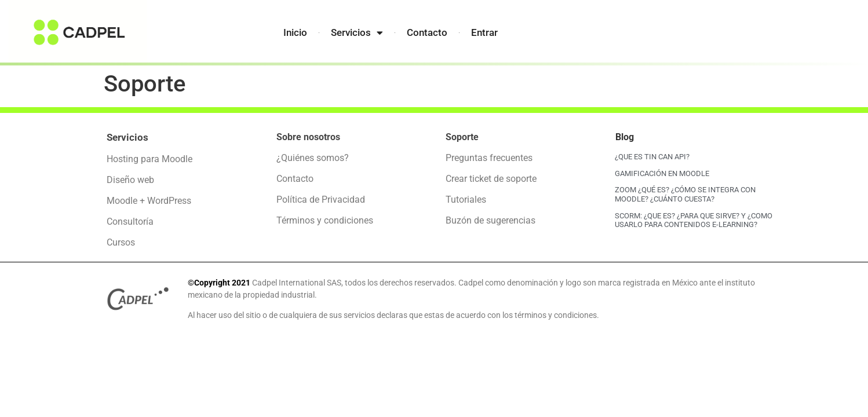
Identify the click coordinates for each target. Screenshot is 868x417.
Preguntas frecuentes (489, 158)
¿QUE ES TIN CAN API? (652, 157)
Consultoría (130, 222)
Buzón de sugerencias (490, 220)
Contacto (427, 32)
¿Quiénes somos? (313, 158)
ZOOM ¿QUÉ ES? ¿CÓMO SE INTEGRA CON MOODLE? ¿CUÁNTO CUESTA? (685, 194)
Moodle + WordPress (149, 201)
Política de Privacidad (321, 200)
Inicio (295, 32)
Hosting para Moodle (149, 159)
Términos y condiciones (325, 220)
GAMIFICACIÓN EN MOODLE (662, 173)
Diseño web (130, 180)
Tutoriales (466, 200)
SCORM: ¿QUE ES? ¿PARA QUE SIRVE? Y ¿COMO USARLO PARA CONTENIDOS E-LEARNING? (694, 220)
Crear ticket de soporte (491, 179)
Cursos (121, 242)
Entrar (484, 32)
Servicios (357, 33)
